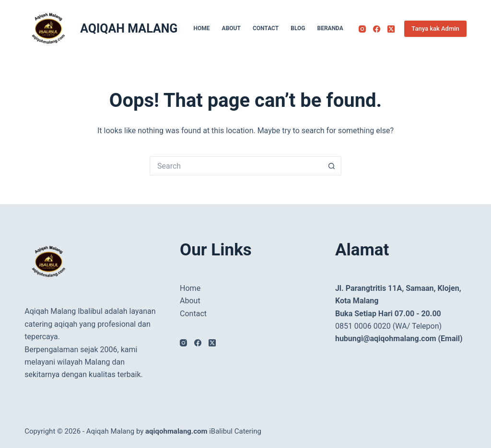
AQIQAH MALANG (129, 29)
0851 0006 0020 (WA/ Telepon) (388, 326)
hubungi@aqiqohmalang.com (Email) (399, 339)
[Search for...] (236, 166)
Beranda (330, 28)
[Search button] (332, 166)
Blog (298, 28)
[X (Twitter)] (391, 29)
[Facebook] (377, 29)
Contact (266, 28)
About (231, 28)
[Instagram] (362, 29)
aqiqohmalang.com (176, 431)
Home (202, 28)
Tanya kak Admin (435, 29)
